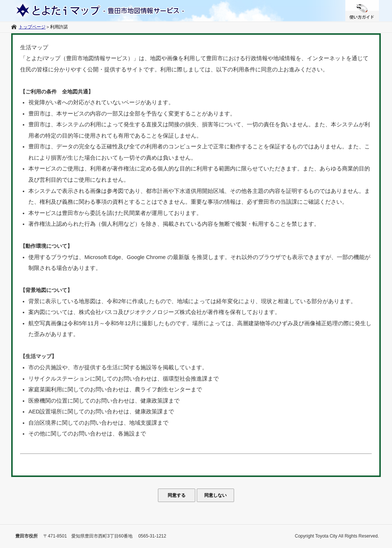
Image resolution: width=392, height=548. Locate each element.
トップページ (32, 27)
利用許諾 (59, 27)
